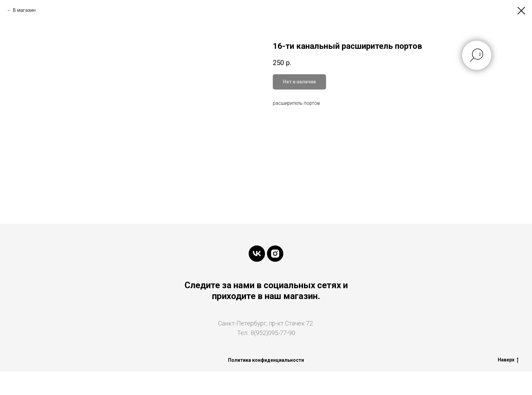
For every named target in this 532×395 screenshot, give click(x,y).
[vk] (257, 254)
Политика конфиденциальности (266, 360)
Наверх (508, 360)
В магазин (24, 10)
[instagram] (275, 254)
